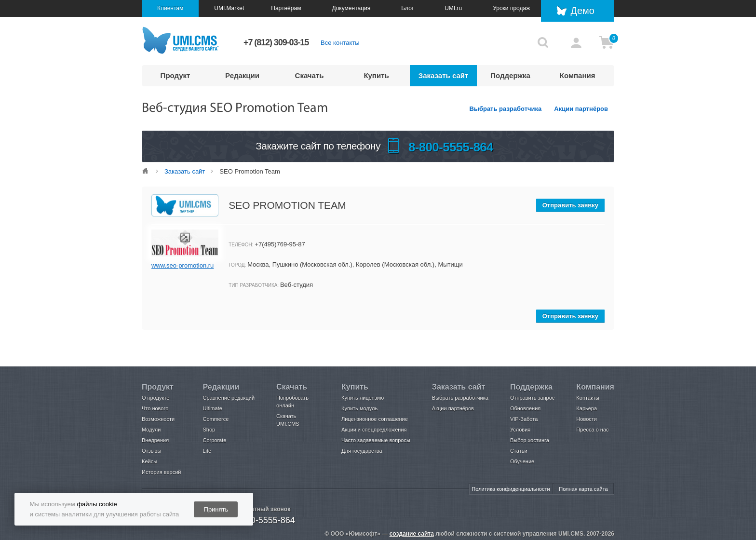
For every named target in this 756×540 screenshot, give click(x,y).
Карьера (587, 408)
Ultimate (212, 408)
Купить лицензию (363, 398)
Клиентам (170, 8)
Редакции (242, 75)
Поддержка (510, 75)
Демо (582, 11)
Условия (520, 430)
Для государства (362, 451)
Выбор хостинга (530, 440)
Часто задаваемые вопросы (376, 440)
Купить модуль (359, 408)
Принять (216, 509)
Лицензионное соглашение (375, 419)
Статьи (519, 451)
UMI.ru (453, 8)
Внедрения (155, 440)
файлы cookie (97, 504)
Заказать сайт (444, 75)
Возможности (158, 419)
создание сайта (412, 534)
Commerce (216, 419)
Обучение (522, 461)
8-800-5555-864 (264, 520)
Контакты (588, 398)
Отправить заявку (570, 205)
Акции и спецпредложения (374, 430)
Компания (578, 75)
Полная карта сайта (583, 489)
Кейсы (149, 461)
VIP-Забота (524, 419)
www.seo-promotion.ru (182, 265)
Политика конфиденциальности (511, 489)
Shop (209, 430)
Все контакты (340, 43)
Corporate (214, 440)
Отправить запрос (532, 398)
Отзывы (151, 451)
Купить (376, 75)
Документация (351, 8)
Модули (151, 430)
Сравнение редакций (229, 398)
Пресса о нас (592, 430)
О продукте (155, 398)
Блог (407, 8)
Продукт (175, 75)
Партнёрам (286, 8)
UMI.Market (229, 8)
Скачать (310, 75)
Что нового (155, 408)
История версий (161, 472)
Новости (587, 419)
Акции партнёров (581, 109)
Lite (207, 451)
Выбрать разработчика (505, 109)
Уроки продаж (511, 8)
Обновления (525, 408)
